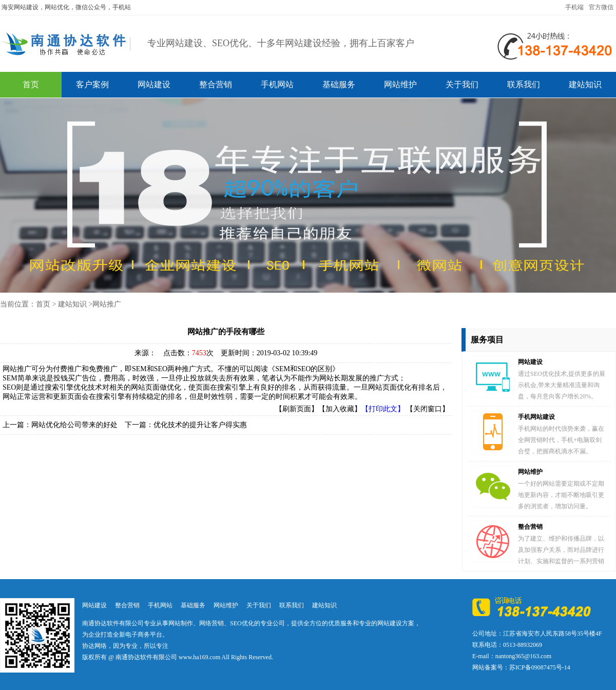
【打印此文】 (383, 409)
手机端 (574, 7)
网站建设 (154, 84)
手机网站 (277, 84)
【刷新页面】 (297, 409)
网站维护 (400, 84)
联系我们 (524, 84)
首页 (31, 84)
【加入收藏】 (340, 409)
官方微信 (601, 7)
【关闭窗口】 (428, 409)
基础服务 (339, 84)
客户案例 (92, 84)
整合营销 (216, 84)
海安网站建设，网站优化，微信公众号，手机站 (66, 7)
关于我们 (462, 84)
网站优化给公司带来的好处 (74, 425)
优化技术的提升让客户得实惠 (200, 425)
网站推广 (107, 304)
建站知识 (585, 84)
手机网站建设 (536, 417)
